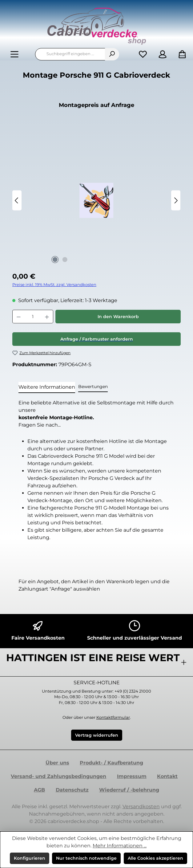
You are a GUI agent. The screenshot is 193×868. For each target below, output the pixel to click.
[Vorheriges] (17, 201)
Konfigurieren (30, 858)
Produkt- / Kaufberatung (111, 763)
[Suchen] (112, 54)
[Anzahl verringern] (18, 317)
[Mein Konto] (163, 54)
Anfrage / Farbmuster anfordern (97, 339)
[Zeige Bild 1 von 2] (55, 260)
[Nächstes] (176, 201)
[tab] (47, 387)
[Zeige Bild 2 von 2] (65, 260)
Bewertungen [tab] (93, 387)
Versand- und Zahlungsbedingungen (58, 776)
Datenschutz (72, 790)
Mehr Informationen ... (120, 846)
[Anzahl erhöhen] (47, 317)
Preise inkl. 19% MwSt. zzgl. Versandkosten (54, 285)
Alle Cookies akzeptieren (155, 858)
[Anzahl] (33, 317)
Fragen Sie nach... (40, 425)
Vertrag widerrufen (97, 735)
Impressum (132, 776)
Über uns (57, 763)
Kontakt (167, 776)
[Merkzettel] (143, 54)
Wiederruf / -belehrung (129, 790)
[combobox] (70, 54)
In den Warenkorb (118, 317)
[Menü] (14, 54)
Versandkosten (141, 807)
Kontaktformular (113, 717)
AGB (39, 790)
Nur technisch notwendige (86, 858)
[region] (96, 200)
